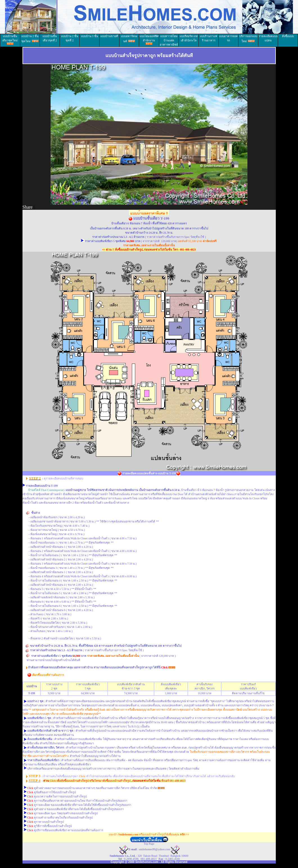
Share (28, 207)
